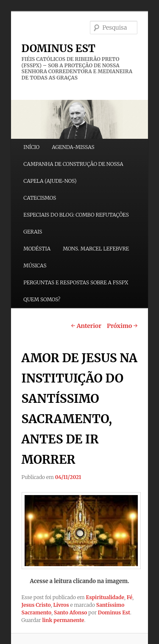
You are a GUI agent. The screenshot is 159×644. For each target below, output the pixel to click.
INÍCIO (31, 147)
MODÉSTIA (37, 249)
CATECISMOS (40, 198)
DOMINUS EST (59, 48)
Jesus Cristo (36, 605)
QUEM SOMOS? (42, 299)
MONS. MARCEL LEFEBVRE (96, 249)
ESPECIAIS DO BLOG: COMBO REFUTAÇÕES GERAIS (76, 223)
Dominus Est (114, 612)
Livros (61, 605)
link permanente (63, 620)
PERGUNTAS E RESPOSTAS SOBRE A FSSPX (76, 282)
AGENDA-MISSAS (73, 147)
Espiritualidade (105, 597)
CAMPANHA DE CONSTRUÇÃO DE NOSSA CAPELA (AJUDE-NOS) (73, 172)
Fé (130, 597)
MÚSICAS (35, 266)
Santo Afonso (71, 612)
